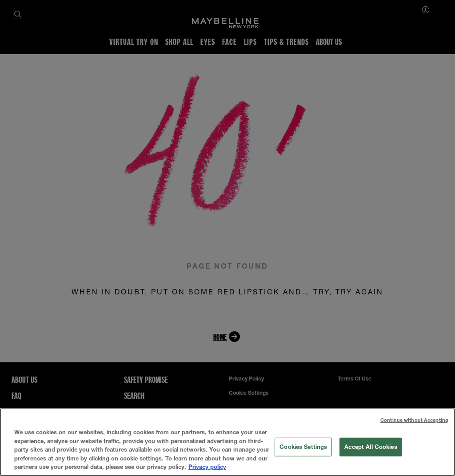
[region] (227, 442)
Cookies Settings (303, 447)
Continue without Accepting (414, 420)
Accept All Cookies (371, 447)
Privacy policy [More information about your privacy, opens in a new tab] (207, 467)
